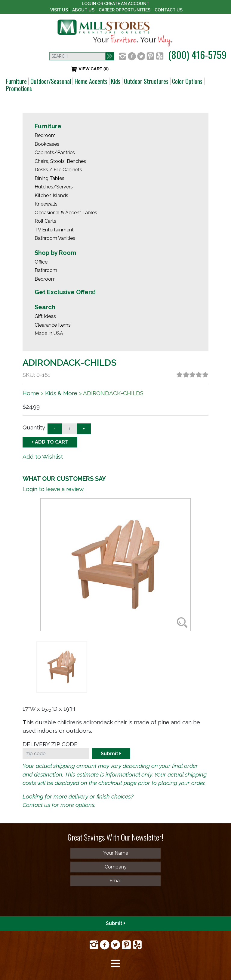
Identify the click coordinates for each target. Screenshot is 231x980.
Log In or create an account (116, 4)
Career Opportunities (125, 10)
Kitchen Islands (51, 195)
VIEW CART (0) (90, 69)
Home (31, 393)
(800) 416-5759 (197, 55)
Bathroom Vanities (55, 238)
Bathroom (46, 270)
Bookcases (47, 144)
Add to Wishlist (43, 456)
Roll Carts (45, 221)
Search (45, 307)
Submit (111, 754)
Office (41, 262)
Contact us (36, 805)
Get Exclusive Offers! (65, 292)
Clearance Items (53, 325)
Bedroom (45, 135)
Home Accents (91, 81)
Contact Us (169, 10)
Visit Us (59, 10)
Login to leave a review (53, 489)
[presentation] (49, 901)
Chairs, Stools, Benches (60, 161)
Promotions (19, 88)
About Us (83, 10)
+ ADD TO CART (50, 442)
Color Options (187, 81)
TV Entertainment (54, 230)
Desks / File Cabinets (58, 170)
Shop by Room (55, 253)
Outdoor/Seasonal (51, 81)
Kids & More (61, 393)
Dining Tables (49, 178)
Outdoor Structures (146, 81)
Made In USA (49, 333)
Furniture (16, 81)
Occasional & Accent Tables (66, 213)
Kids (116, 81)
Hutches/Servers (54, 187)
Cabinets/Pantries (55, 153)
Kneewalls (46, 204)
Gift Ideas (45, 316)
